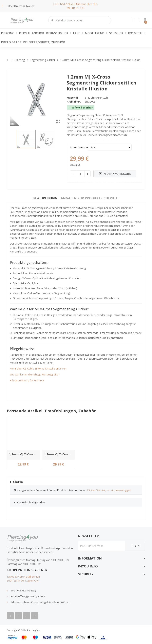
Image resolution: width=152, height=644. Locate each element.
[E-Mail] (102, 546)
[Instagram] (27, 616)
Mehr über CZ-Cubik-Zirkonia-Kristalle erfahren (38, 369)
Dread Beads (11, 42)
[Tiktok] (35, 616)
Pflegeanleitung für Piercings (27, 380)
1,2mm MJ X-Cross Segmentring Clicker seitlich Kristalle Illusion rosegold (59, 454)
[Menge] (80, 174)
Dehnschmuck (58, 33)
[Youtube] (18, 616)
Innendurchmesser (78, 147)
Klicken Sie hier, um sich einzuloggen (109, 490)
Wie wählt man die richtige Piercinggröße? (35, 374)
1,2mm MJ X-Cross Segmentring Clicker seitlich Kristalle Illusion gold (24, 454)
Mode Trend (96, 33)
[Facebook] (10, 616)
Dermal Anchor (31, 33)
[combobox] (80, 20)
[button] (145, 20)
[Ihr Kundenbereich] (134, 21)
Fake (78, 33)
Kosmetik (137, 33)
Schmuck (118, 33)
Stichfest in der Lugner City (23, 581)
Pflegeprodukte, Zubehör (44, 42)
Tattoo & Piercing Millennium (24, 577)
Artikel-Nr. (74, 102)
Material (72, 98)
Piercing (9, 33)
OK (135, 546)
